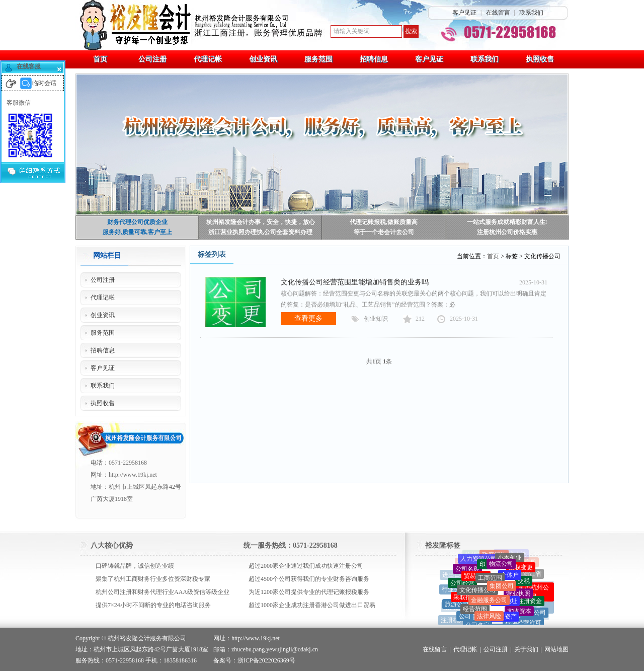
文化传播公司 (477, 592)
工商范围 (490, 581)
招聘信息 (103, 350)
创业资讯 (103, 315)
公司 (465, 618)
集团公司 (502, 588)
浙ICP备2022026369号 (266, 660)
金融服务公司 (489, 603)
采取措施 (465, 600)
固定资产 (505, 619)
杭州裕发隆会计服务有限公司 (147, 638)
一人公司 (534, 614)
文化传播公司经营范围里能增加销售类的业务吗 (355, 282)
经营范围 (475, 612)
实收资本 (519, 614)
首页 (493, 256)
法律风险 (489, 619)
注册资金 (530, 603)
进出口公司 (457, 576)
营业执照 (518, 596)
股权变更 (521, 569)
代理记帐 (103, 297)
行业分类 (454, 590)
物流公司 (501, 566)
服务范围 (103, 333)
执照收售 (103, 403)
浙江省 (532, 575)
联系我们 (531, 13)
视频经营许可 (523, 624)
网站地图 (556, 649)
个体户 (510, 577)
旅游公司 (457, 605)
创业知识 (376, 319)
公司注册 (103, 280)
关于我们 (526, 649)
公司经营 (462, 584)
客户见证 (464, 13)
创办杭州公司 (534, 593)
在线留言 (498, 13)
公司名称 (467, 570)
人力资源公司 (478, 560)
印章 (486, 566)
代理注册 (524, 563)
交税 (524, 583)
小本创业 (510, 559)
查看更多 (308, 318)
